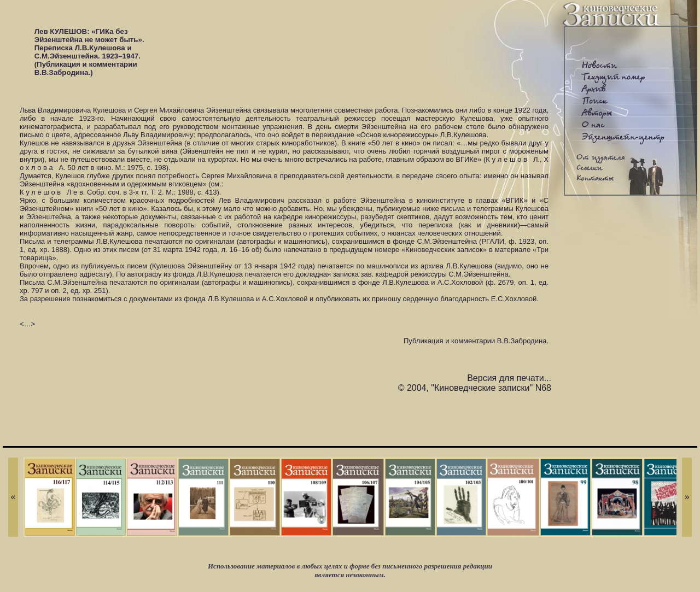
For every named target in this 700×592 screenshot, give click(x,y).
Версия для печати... (509, 378)
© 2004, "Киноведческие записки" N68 (475, 388)
